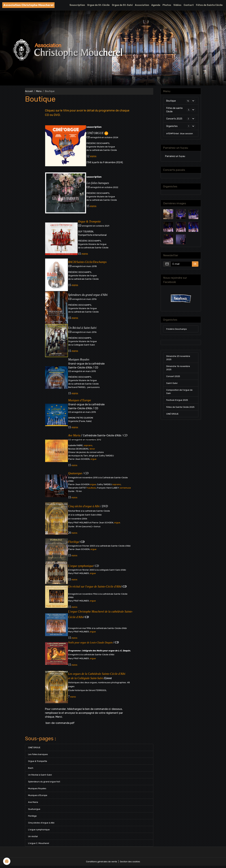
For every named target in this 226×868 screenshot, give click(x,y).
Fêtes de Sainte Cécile (209, 5)
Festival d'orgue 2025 (178, 403)
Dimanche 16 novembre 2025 (179, 370)
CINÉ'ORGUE (34, 747)
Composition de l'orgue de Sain (180, 394)
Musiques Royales (79, 359)
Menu (39, 91)
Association (142, 5)
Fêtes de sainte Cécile (174, 110)
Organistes (172, 127)
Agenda (156, 5)
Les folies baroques (38, 754)
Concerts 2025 (174, 119)
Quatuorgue (34, 810)
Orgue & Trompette (38, 761)
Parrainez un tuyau (175, 157)
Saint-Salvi (172, 386)
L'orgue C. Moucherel (39, 845)
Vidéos (177, 5)
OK (195, 265)
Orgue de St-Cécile (98, 5)
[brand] (28, 5)
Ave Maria (33, 803)
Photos (167, 5)
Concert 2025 (174, 379)
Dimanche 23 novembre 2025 (179, 360)
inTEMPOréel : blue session (180, 134)
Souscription (77, 5)
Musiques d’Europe (38, 796)
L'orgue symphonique (39, 831)
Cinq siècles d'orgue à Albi (41, 824)
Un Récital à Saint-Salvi (82, 328)
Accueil (29, 91)
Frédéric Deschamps (177, 331)
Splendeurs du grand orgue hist (44, 782)
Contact (189, 5)
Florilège (32, 817)
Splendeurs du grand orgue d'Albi (88, 295)
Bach (31, 768)
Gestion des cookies (130, 864)
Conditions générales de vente (101, 864)
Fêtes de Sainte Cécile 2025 (178, 412)
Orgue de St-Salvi (122, 5)
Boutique (171, 101)
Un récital (33, 838)
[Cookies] (7, 861)
